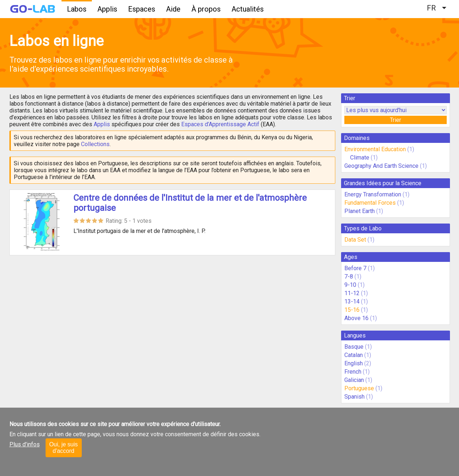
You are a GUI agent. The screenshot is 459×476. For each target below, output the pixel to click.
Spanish (354, 397)
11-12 (352, 293)
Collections (95, 144)
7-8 (349, 277)
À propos (206, 9)
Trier (396, 120)
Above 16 (356, 318)
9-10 (350, 285)
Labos (77, 9)
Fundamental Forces (370, 203)
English (354, 363)
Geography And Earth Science (381, 166)
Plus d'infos (25, 444)
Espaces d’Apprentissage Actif (220, 124)
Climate (360, 158)
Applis (107, 9)
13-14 (352, 301)
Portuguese (359, 388)
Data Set (355, 240)
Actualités (248, 9)
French (353, 372)
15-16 (352, 310)
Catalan (354, 355)
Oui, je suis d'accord (63, 448)
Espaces (142, 9)
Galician (354, 380)
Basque (354, 347)
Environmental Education (375, 149)
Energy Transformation (373, 194)
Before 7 (355, 268)
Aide (173, 9)
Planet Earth (360, 211)
